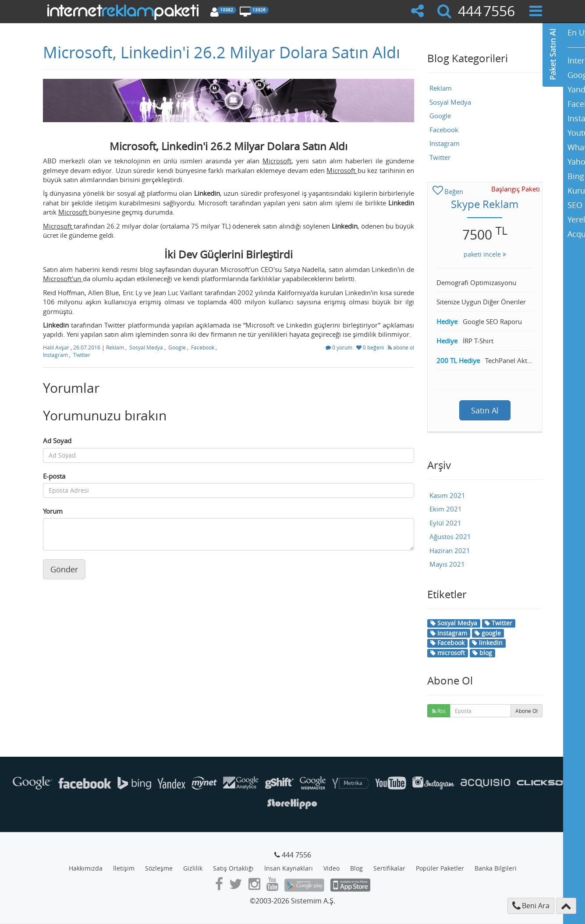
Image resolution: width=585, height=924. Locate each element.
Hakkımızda (86, 868)
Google (177, 347)
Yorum (53, 511)
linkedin (487, 643)
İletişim (124, 868)
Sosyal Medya (146, 347)
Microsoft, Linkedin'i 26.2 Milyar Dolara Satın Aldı (222, 52)
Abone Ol (526, 711)
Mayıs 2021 (447, 564)
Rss (439, 711)
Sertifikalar (389, 868)
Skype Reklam (485, 204)
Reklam (115, 347)
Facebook (203, 347)
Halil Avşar (57, 347)
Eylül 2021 (445, 523)
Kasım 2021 (447, 495)
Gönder (64, 569)
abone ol (401, 347)
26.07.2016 (87, 347)
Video (331, 868)
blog (482, 653)
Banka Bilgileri (496, 868)
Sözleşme (159, 868)
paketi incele (485, 254)
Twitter (82, 355)
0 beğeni (371, 347)
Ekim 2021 (446, 509)
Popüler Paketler (440, 868)
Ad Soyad (57, 441)
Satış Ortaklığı (233, 868)
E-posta (54, 476)
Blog (356, 868)
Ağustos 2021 (450, 536)
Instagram (55, 355)
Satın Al (485, 410)
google (488, 633)
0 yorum (340, 347)
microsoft (448, 653)
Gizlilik (193, 868)
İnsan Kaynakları (289, 868)
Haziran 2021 (450, 550)
